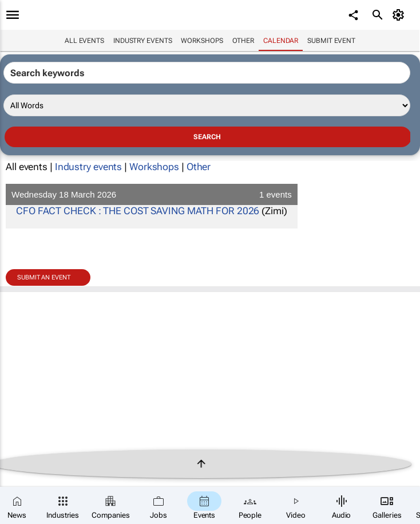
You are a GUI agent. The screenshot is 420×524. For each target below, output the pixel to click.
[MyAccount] (400, 15)
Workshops (202, 41)
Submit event (331, 41)
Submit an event (44, 277)
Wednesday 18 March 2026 (152, 194)
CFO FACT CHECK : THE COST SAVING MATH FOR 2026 (138, 211)
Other (243, 41)
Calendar (281, 41)
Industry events (143, 41)
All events (84, 41)
